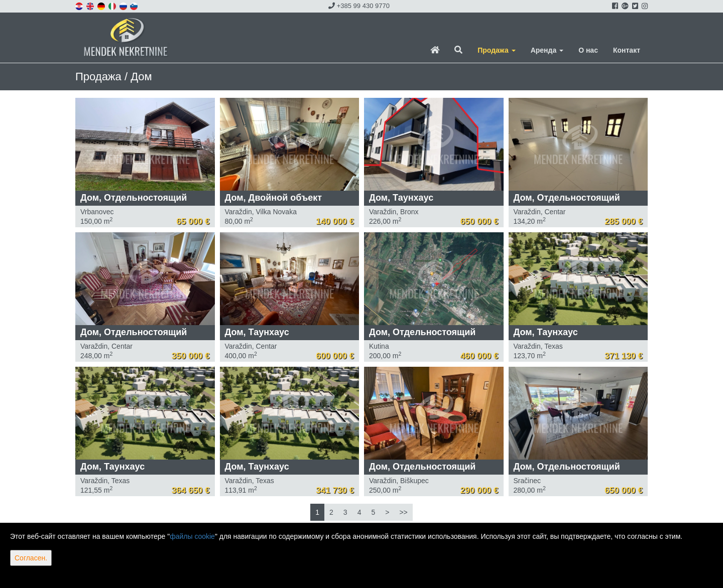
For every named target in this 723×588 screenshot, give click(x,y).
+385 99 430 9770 (359, 6)
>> (403, 512)
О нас (588, 50)
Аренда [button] (547, 50)
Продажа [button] (496, 50)
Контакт (627, 50)
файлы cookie (192, 536)
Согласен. (31, 558)
